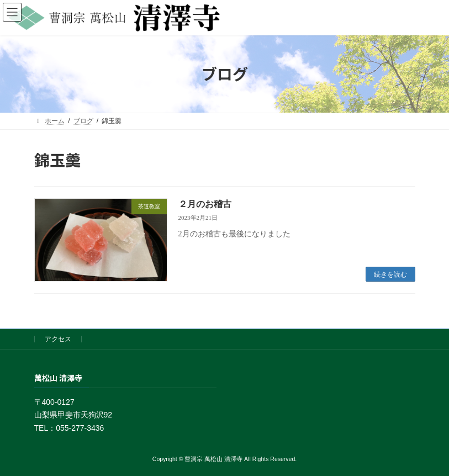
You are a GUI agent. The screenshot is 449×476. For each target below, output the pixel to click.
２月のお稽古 (205, 204)
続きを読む (390, 274)
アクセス (58, 339)
